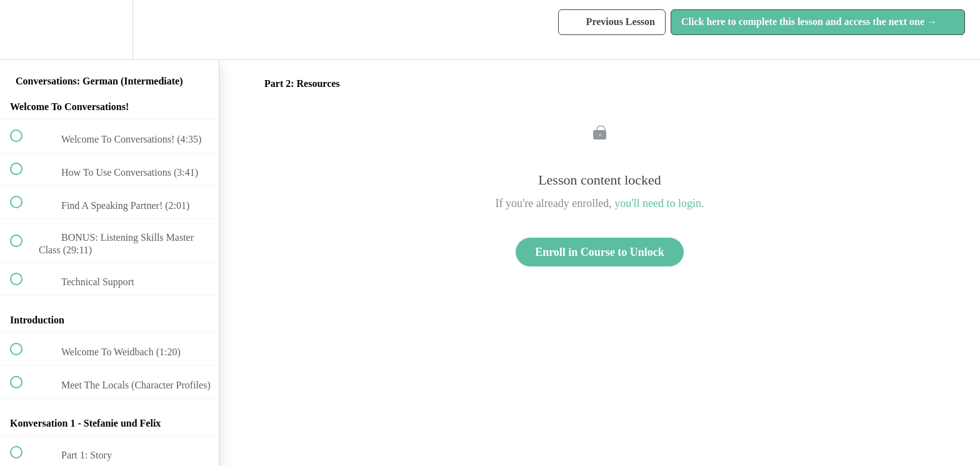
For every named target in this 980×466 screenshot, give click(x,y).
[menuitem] (109, 30)
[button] (23, 30)
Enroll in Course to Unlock (600, 252)
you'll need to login (658, 203)
